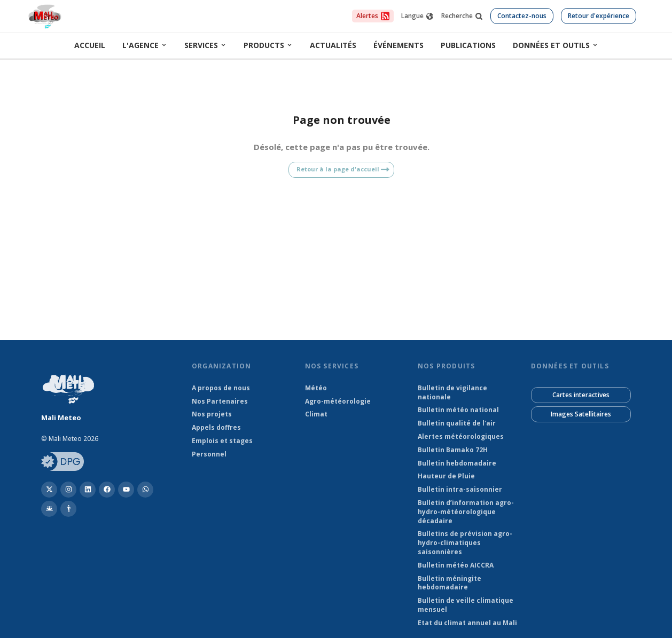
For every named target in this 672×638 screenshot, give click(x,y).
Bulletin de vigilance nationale (452, 393)
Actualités (333, 45)
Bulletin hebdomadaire (457, 463)
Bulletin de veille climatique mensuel (466, 605)
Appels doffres (216, 428)
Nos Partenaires (220, 401)
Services (205, 45)
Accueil (90, 45)
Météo (316, 388)
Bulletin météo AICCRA (456, 565)
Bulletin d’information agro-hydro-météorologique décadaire (466, 512)
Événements (398, 45)
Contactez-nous (522, 16)
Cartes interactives (581, 395)
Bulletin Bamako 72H (453, 450)
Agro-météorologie (338, 401)
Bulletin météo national (458, 410)
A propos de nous (221, 388)
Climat (316, 414)
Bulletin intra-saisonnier (460, 490)
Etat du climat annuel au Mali (467, 623)
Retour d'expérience (599, 16)
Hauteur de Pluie (446, 476)
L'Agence (145, 45)
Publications (468, 45)
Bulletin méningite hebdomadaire (450, 583)
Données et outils (556, 45)
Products (268, 45)
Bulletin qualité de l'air (457, 423)
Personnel (209, 454)
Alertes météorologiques (461, 437)
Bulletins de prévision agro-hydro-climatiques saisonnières (465, 543)
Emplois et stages (222, 441)
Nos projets (212, 414)
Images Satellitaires (581, 414)
